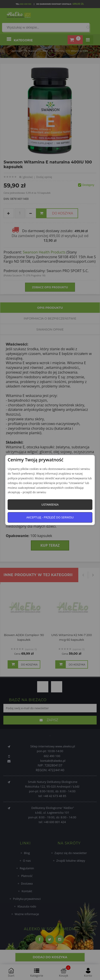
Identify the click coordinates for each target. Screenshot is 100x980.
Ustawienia (50, 504)
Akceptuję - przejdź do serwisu (50, 517)
